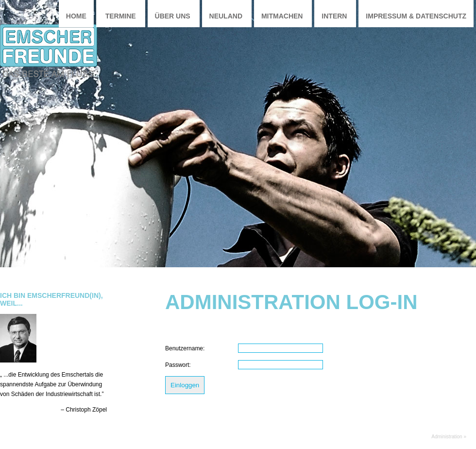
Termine (121, 16)
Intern (334, 16)
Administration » (449, 437)
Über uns (173, 16)
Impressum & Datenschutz (416, 16)
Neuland (226, 16)
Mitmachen (282, 16)
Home (76, 16)
